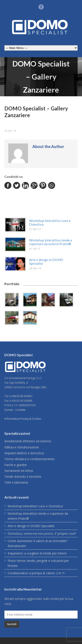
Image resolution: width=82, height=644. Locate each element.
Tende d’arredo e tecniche (23, 477)
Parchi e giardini (16, 465)
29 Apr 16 (10, 131)
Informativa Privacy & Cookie (23, 419)
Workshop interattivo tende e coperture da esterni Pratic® (51, 242)
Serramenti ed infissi (19, 471)
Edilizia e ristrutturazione (22, 447)
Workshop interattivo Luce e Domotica (50, 222)
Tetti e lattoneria (16, 482)
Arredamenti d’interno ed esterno (28, 441)
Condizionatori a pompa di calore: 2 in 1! (36, 573)
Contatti (20, 410)
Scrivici (9, 410)
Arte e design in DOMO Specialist (46, 262)
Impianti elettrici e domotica (24, 453)
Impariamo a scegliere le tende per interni (37, 553)
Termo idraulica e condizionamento (30, 459)
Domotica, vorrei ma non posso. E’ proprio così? (42, 533)
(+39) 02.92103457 (21, 396)
